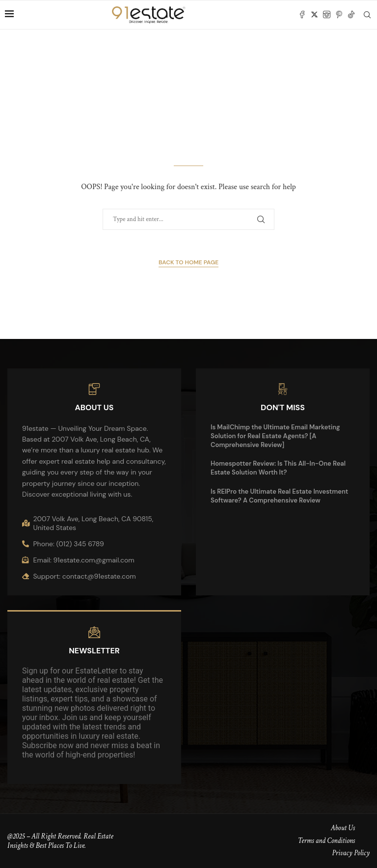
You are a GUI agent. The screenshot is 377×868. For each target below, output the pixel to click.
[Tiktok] (351, 15)
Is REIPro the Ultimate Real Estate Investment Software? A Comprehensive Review (279, 496)
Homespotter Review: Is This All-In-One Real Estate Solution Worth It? (278, 468)
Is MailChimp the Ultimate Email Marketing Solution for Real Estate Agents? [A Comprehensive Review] (275, 436)
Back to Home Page (188, 262)
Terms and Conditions (326, 841)
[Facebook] (302, 15)
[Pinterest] (339, 15)
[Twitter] (314, 15)
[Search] (367, 15)
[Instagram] (327, 15)
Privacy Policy (351, 853)
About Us (343, 828)
